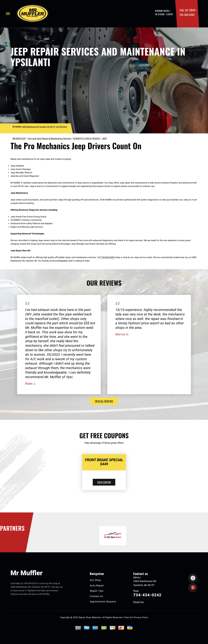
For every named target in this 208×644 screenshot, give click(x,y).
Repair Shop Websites (90, 617)
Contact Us (97, 596)
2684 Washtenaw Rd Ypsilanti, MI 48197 (38, 127)
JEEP (104, 139)
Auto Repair (97, 586)
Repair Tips (97, 591)
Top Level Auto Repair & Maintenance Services (49, 139)
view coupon (104, 482)
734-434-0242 (187, 15)
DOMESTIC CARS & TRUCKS (87, 139)
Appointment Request (103, 602)
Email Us (138, 602)
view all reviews (104, 401)
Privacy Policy (141, 617)
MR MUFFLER (19, 139)
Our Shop (95, 580)
